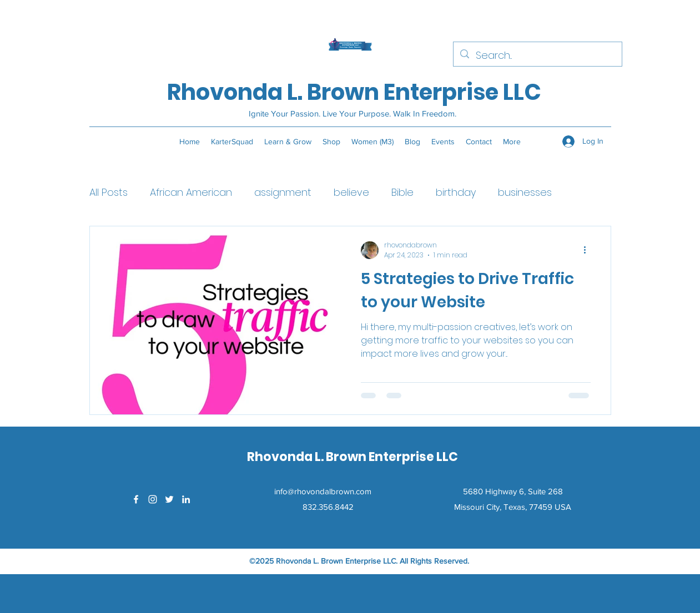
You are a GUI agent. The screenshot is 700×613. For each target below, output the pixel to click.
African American (191, 192)
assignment (283, 192)
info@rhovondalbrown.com (323, 491)
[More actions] (589, 250)
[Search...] (537, 55)
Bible (402, 192)
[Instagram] (153, 499)
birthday (456, 192)
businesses (525, 192)
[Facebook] (136, 499)
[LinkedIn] (186, 499)
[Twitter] (169, 499)
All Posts (109, 192)
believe (351, 192)
